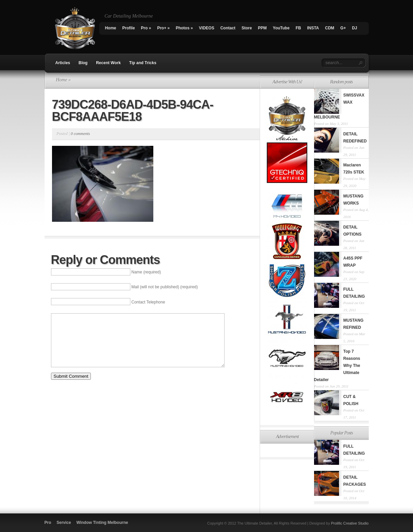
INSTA (313, 28)
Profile (128, 28)
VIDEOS (206, 28)
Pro (146, 28)
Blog (83, 63)
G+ (343, 28)
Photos (184, 28)
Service (64, 523)
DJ (354, 28)
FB (298, 28)
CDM (329, 28)
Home (111, 28)
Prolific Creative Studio (350, 523)
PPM (262, 28)
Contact (228, 28)
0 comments (80, 134)
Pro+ (163, 28)
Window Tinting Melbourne (102, 523)
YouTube (281, 28)
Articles (63, 63)
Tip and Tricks (143, 63)
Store (247, 28)
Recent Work (108, 63)
